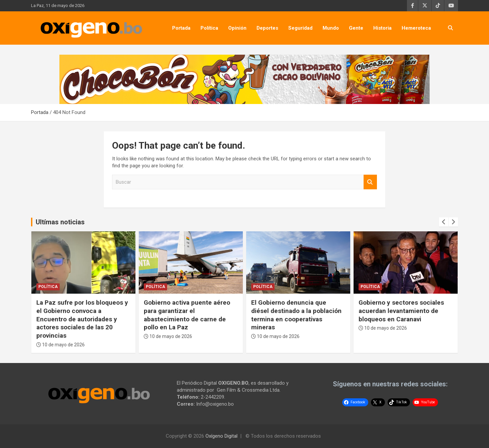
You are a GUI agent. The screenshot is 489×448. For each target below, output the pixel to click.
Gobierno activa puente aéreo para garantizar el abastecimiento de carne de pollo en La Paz (187, 315)
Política (209, 28)
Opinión (237, 28)
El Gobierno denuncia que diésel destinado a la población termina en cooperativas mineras (296, 315)
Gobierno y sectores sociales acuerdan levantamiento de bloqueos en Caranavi (401, 311)
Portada (181, 28)
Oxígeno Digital (221, 436)
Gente (356, 28)
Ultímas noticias (60, 222)
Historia (382, 28)
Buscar (370, 182)
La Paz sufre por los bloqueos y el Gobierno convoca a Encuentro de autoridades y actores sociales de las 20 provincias (82, 319)
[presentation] (444, 222)
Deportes (267, 28)
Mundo (331, 28)
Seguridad (300, 28)
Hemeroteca (416, 28)
